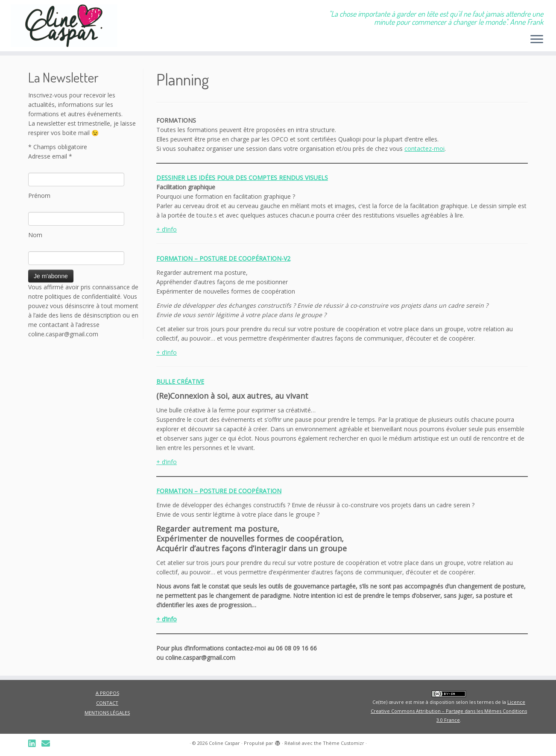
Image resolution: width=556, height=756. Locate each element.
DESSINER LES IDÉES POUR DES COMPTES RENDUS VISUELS (242, 178)
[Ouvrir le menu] (537, 40)
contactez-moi (424, 149)
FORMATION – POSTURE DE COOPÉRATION (219, 491)
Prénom (39, 196)
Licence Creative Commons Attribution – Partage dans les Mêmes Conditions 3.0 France (449, 711)
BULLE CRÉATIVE (180, 381)
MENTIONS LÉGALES (107, 713)
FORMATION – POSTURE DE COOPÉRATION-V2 (223, 258)
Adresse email (50, 156)
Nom (35, 235)
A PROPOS (107, 693)
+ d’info (167, 229)
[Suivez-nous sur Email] (48, 743)
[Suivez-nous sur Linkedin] (35, 743)
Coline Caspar (224, 743)
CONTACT (107, 703)
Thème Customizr (344, 743)
